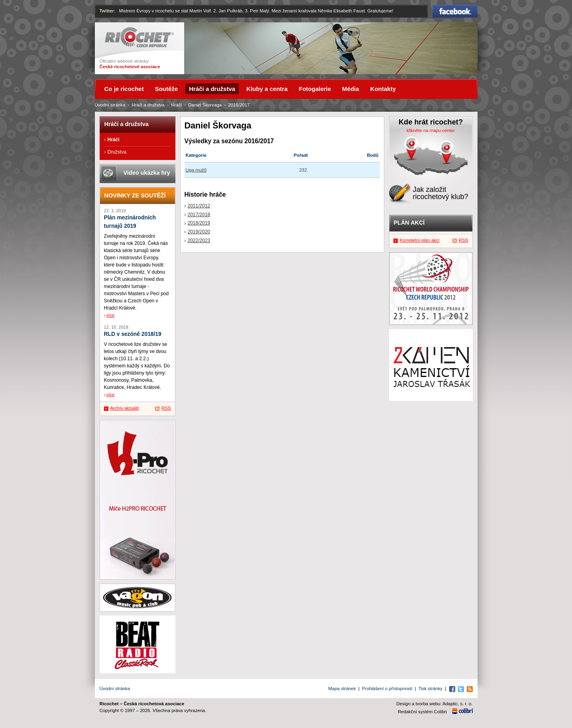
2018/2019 (199, 223)
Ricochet (139, 37)
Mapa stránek (342, 689)
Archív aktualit (125, 408)
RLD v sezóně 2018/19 (133, 334)
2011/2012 (199, 206)
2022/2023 (199, 241)
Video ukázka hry (147, 173)
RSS (166, 408)
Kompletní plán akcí (420, 240)
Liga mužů (196, 170)
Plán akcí (409, 223)
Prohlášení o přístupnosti (387, 689)
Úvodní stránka (110, 105)
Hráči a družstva (148, 105)
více (111, 315)
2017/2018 (199, 215)
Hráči (176, 105)
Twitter (107, 11)
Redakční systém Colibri (422, 712)
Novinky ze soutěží (135, 195)
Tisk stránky (430, 689)
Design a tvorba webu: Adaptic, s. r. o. (434, 704)
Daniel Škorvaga (205, 105)
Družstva (117, 152)
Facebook (455, 11)
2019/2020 (199, 232)
